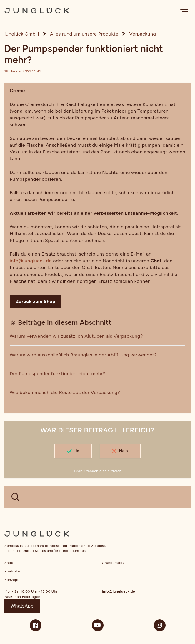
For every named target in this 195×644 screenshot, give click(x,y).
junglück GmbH (22, 34)
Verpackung (143, 34)
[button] (184, 12)
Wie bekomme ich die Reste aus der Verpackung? (65, 392)
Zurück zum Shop (35, 301)
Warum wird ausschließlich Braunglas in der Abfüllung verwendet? (83, 355)
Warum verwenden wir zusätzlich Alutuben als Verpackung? (76, 336)
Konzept (11, 580)
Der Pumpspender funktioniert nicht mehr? (57, 374)
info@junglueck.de (31, 261)
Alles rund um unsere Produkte (84, 34)
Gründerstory (114, 563)
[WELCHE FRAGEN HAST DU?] (97, 497)
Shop (9, 563)
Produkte (12, 571)
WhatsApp (22, 606)
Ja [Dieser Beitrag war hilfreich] (77, 451)
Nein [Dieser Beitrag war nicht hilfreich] (124, 451)
